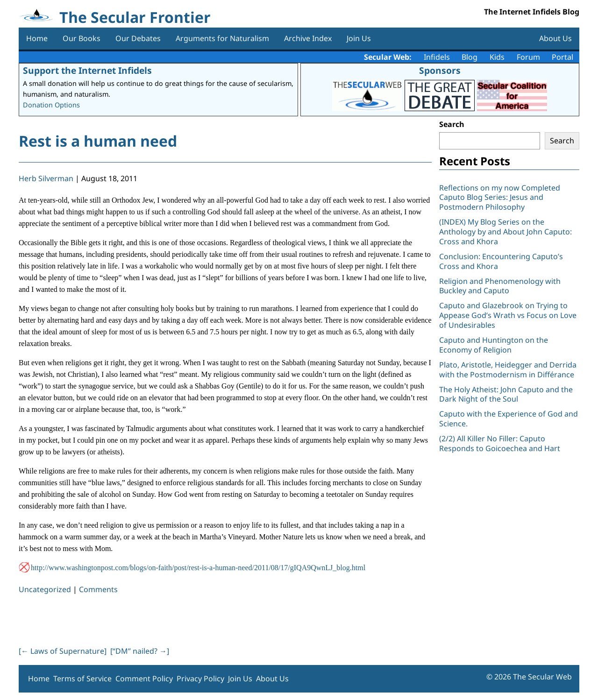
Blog (470, 57)
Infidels (437, 57)
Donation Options (51, 105)
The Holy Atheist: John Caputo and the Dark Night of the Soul (506, 394)
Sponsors (440, 70)
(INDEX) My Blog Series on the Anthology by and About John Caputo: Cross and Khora (505, 232)
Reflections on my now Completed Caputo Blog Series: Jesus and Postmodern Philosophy (500, 198)
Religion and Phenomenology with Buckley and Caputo (500, 286)
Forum (528, 57)
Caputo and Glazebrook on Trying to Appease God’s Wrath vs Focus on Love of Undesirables (508, 315)
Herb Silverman (46, 178)
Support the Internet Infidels (87, 70)
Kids (497, 57)
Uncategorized (45, 589)
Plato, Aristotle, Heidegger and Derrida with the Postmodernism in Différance (508, 370)
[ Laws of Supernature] (63, 651)
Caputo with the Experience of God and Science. (509, 419)
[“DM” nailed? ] (140, 651)
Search (452, 124)
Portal (562, 57)
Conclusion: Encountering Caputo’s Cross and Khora (501, 261)
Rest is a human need (98, 141)
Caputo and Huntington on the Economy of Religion (494, 345)
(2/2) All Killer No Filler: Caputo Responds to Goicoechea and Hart (500, 443)
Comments (98, 589)
